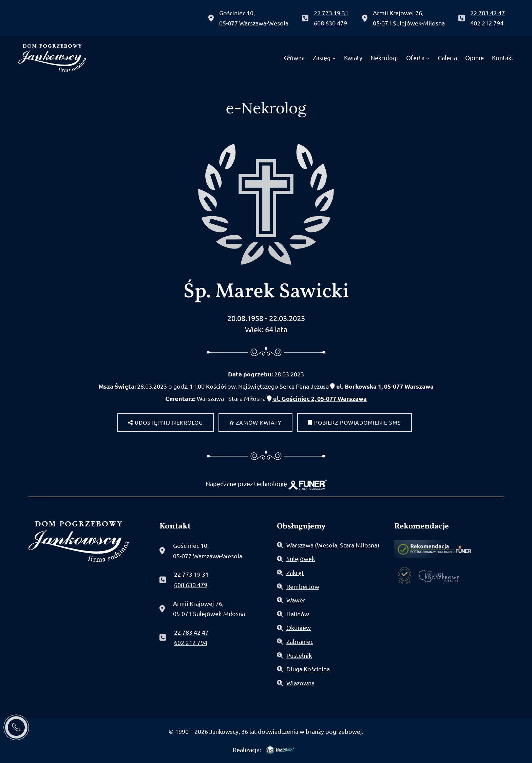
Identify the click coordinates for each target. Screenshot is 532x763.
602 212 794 (487, 23)
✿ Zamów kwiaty (255, 422)
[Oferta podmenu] (428, 58)
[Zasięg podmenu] (334, 58)
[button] (19, 721)
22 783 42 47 (488, 13)
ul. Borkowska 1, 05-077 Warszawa (382, 386)
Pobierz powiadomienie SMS (355, 422)
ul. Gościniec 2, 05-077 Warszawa (317, 398)
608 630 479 (330, 23)
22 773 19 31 (331, 13)
